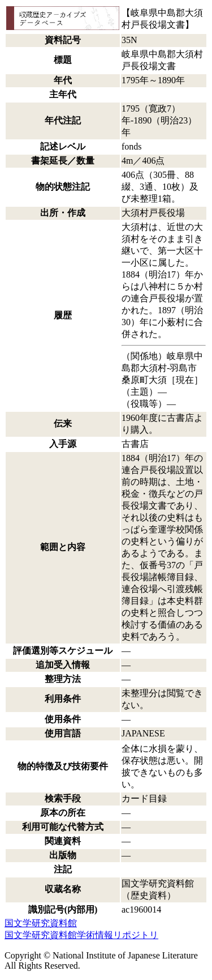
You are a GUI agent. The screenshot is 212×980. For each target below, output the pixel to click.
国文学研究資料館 (41, 923)
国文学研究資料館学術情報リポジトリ (81, 935)
